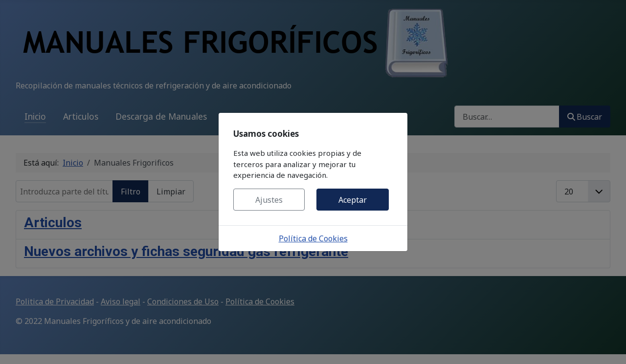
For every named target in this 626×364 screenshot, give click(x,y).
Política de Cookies (313, 238)
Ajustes (269, 200)
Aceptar (353, 200)
